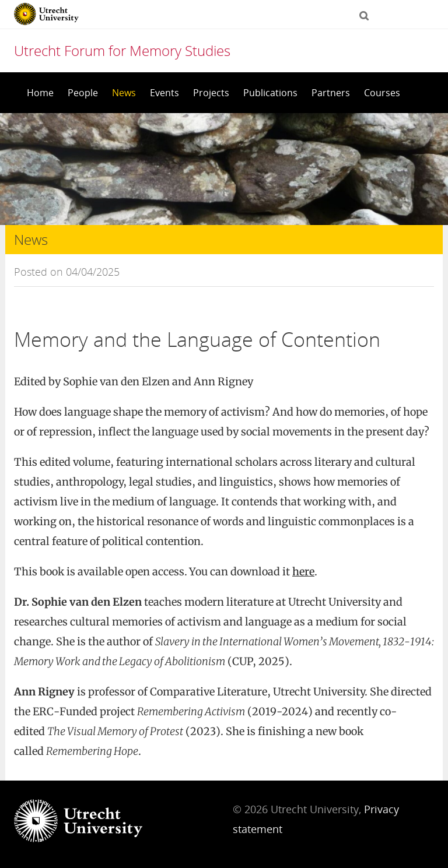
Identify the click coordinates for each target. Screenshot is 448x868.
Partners (331, 93)
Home (40, 93)
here (303, 572)
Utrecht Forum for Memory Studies (122, 50)
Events (164, 93)
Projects (211, 93)
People (83, 93)
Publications (270, 93)
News (124, 93)
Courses (382, 93)
